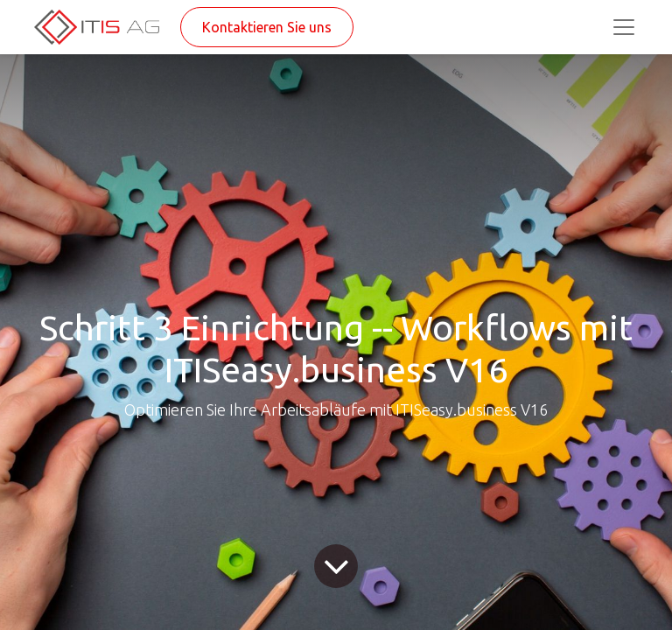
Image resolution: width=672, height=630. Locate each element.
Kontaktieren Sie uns (267, 27)
